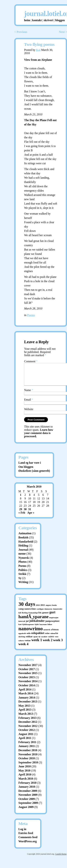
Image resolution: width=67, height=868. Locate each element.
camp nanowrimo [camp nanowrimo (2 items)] (27, 613)
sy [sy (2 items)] (39, 641)
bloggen (60, 20)
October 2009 (27, 803)
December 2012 (28, 726)
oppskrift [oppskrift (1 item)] (22, 638)
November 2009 (28, 799)
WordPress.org (28, 846)
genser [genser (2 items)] (45, 617)
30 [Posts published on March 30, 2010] (25, 514)
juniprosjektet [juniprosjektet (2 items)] (52, 625)
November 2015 (28, 677)
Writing (23, 586)
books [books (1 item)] (54, 609)
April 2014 (25, 694)
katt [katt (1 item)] (20, 629)
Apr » (31, 517)
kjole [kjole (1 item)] (37, 629)
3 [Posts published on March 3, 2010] (30, 499)
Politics (23, 574)
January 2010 (27, 791)
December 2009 (28, 795)
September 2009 (28, 807)
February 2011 (27, 746)
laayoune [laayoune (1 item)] (43, 629)
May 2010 (24, 775)
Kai (38, 50)
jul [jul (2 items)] (27, 625)
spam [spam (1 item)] (36, 641)
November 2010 (28, 759)
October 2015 (27, 682)
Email (29, 404)
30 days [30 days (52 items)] (27, 608)
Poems (31, 315)
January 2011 (27, 750)
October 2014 (27, 690)
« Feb (22, 517)
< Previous (21, 32)
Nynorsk (24, 562)
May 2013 (24, 710)
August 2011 (26, 738)
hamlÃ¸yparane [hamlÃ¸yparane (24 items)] (33, 621)
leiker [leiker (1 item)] (50, 629)
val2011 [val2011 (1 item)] (51, 641)
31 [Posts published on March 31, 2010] (30, 514)
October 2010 (27, 763)
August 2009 (26, 811)
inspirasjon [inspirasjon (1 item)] (54, 622)
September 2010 (28, 767)
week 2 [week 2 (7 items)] (48, 644)
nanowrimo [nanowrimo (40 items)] (31, 633)
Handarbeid (26, 546)
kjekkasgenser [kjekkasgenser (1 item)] (28, 629)
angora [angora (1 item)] (48, 609)
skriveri (49, 20)
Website (29, 413)
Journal (23, 554)
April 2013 (25, 714)
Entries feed (26, 837)
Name (29, 394)
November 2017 (28, 669)
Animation (25, 538)
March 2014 (26, 698)
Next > (63, 32)
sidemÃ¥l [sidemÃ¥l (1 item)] (54, 638)
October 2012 (27, 734)
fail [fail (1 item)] (20, 617)
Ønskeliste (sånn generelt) (34, 475)
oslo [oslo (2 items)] (29, 638)
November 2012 (28, 730)
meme (22, 558)
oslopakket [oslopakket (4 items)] (38, 637)
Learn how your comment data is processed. (39, 437)
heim (27, 20)
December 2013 (28, 706)
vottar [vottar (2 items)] (28, 645)
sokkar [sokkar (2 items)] (29, 641)
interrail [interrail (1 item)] (22, 625)
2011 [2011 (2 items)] (43, 609)
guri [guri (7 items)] (52, 616)
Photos (23, 566)
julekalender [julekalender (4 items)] (37, 625)
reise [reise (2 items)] (47, 638)
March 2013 (26, 718)
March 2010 (26, 783)
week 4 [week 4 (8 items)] (23, 648)
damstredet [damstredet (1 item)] (58, 613)
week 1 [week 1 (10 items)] (37, 644)
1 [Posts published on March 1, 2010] (21, 499)
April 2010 (25, 779)
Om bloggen (26, 471)
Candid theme (61, 858)
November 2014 (28, 686)
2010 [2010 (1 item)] (38, 609)
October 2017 (27, 673)
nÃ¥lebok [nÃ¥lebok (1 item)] (55, 634)
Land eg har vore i (30, 467)
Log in (22, 833)
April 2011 (25, 742)
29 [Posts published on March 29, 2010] (21, 514)
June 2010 (25, 771)
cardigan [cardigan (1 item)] (40, 613)
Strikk (22, 578)
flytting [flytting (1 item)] (25, 617)
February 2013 (27, 722)
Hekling (23, 550)
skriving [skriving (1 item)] (22, 641)
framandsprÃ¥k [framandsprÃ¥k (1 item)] (35, 617)
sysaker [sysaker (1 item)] (44, 641)
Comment (31, 361)
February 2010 (27, 787)
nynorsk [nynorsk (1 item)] (47, 634)
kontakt (37, 20)
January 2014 (27, 702)
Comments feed (28, 841)
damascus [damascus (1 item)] (48, 613)
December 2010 (28, 755)
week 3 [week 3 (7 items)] (58, 644)
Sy (20, 582)
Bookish (23, 542)
